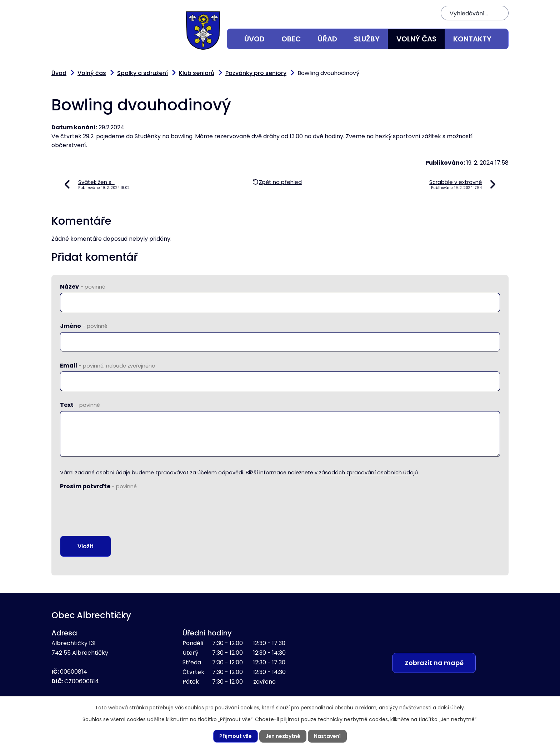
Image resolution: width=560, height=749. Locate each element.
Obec (291, 39)
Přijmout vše (236, 736)
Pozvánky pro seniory (256, 73)
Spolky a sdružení (142, 73)
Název (83, 287)
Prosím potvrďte (98, 486)
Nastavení (327, 736)
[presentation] (114, 506)
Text (80, 405)
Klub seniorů (197, 73)
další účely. (451, 708)
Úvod (254, 39)
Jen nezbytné (283, 736)
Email (108, 366)
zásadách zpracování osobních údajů (368, 473)
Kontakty (472, 39)
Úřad (327, 39)
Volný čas (416, 39)
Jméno (84, 326)
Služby (367, 39)
